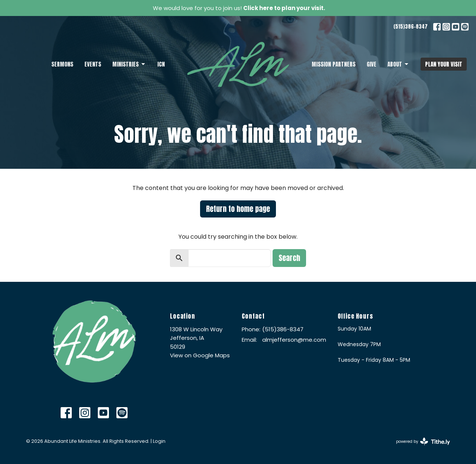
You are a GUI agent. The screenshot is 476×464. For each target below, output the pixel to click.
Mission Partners (334, 64)
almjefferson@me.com (294, 340)
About (398, 64)
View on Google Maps (200, 355)
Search (289, 258)
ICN (161, 64)
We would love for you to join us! (239, 8)
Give (372, 64)
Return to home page (238, 209)
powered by (423, 442)
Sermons (62, 64)
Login (159, 441)
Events (93, 64)
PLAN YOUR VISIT (444, 64)
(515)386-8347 (411, 27)
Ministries (129, 64)
